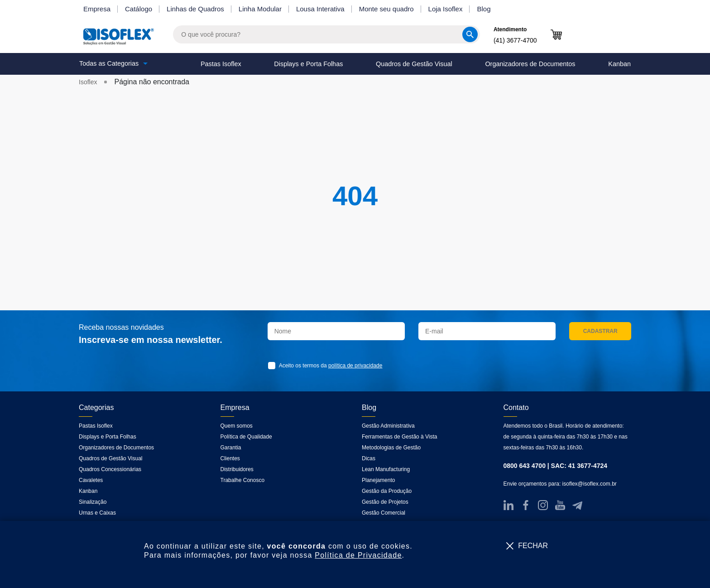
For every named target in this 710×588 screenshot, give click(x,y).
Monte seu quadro (386, 9)
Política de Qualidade (246, 437)
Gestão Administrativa (388, 426)
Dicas (369, 458)
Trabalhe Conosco (243, 480)
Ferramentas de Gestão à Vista (400, 437)
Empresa (97, 9)
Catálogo (139, 9)
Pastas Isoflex (221, 64)
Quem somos (237, 426)
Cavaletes (91, 480)
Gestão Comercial (384, 513)
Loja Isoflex (446, 9)
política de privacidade (355, 366)
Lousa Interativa (320, 9)
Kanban (619, 64)
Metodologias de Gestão (391, 448)
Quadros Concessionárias (110, 469)
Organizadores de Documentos (530, 64)
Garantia (231, 448)
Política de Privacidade (358, 555)
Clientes (230, 458)
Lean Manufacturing (386, 469)
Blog (484, 9)
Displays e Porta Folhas (308, 64)
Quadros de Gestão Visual (414, 64)
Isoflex (88, 82)
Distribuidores (237, 469)
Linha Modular (260, 9)
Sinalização (93, 502)
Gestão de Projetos (385, 502)
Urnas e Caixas (97, 513)
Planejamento (378, 480)
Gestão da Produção (387, 491)
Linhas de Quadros (195, 9)
